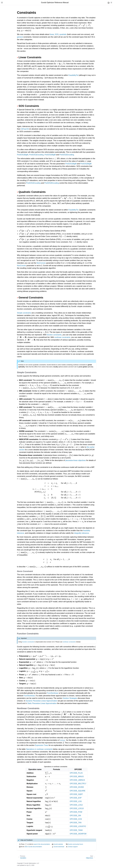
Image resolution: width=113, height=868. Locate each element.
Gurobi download (59, 847)
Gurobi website (58, 844)
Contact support (73, 847)
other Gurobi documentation (33, 847)
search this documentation (42, 844)
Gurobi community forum (75, 844)
